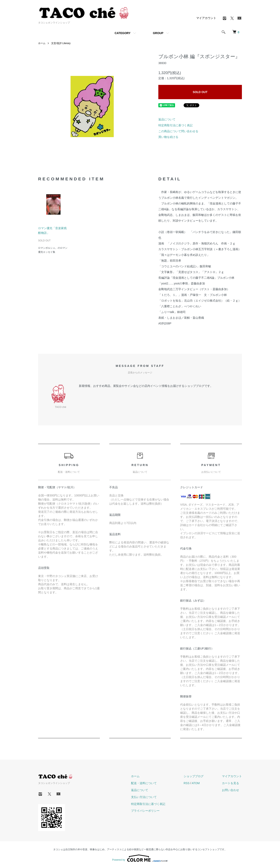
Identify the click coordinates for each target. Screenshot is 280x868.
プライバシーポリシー (145, 811)
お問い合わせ (230, 790)
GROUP (158, 33)
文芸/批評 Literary (61, 43)
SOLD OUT (200, 92)
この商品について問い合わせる (178, 131)
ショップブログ (194, 776)
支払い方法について (144, 797)
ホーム (42, 43)
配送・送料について (144, 783)
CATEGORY (122, 33)
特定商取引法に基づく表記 (175, 125)
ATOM (196, 783)
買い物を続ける (168, 137)
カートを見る (230, 783)
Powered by (140, 858)
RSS (187, 783)
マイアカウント (206, 18)
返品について (167, 119)
